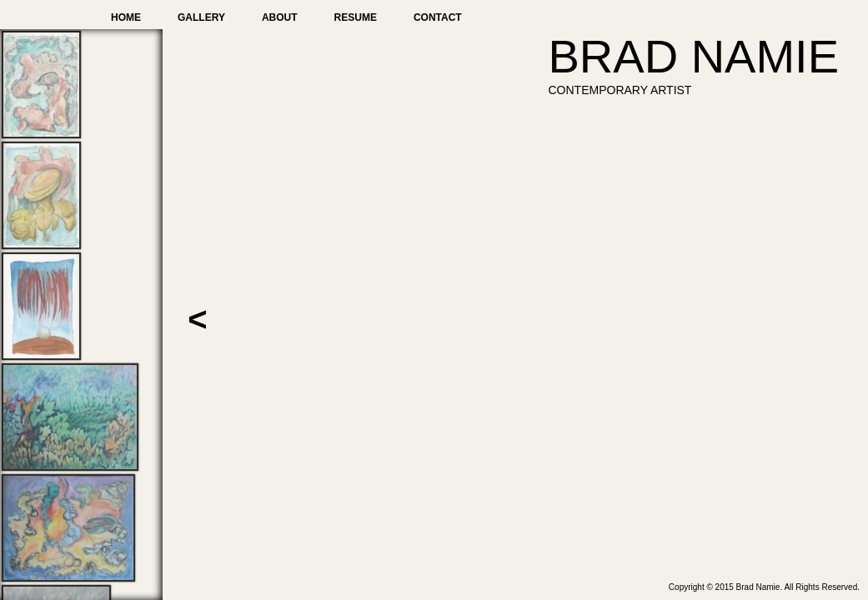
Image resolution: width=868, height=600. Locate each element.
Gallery (201, 17)
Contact (438, 17)
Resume (356, 17)
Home (126, 17)
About (280, 17)
